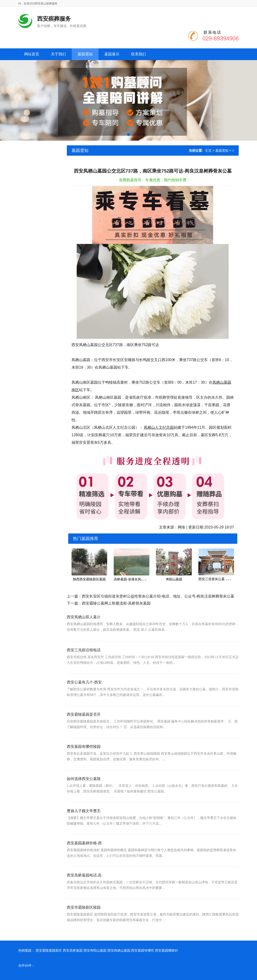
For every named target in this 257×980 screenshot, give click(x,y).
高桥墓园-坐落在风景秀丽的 (134, 579)
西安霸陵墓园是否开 (84, 728)
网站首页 (32, 54)
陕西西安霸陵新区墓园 (89, 579)
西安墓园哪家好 (166, 950)
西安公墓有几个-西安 (84, 696)
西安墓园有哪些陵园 (84, 760)
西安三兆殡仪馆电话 (84, 663)
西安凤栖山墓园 (119, 950)
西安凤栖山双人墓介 (84, 627)
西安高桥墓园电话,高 (84, 889)
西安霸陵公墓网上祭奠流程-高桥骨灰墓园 (116, 603)
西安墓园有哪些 (143, 950)
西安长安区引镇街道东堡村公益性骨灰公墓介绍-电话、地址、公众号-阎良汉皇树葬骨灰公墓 (158, 596)
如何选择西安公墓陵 (84, 792)
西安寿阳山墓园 (95, 950)
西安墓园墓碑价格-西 (84, 856)
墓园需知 (222, 150)
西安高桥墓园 (73, 950)
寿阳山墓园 (174, 579)
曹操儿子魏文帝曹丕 (84, 824)
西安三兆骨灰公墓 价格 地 (217, 579)
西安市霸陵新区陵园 (84, 921)
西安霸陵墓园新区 (49, 950)
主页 (208, 150)
